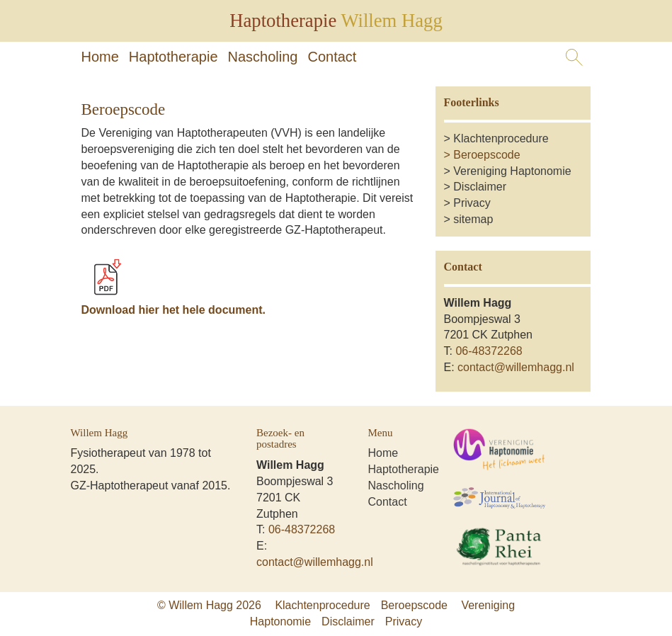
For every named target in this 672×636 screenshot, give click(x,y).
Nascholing (263, 57)
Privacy (472, 203)
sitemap (473, 219)
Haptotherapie (173, 57)
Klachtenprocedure (501, 138)
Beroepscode (486, 155)
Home (100, 57)
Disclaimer (480, 187)
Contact (332, 57)
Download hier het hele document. (173, 310)
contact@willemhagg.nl (516, 367)
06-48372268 (489, 351)
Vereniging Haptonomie (512, 171)
